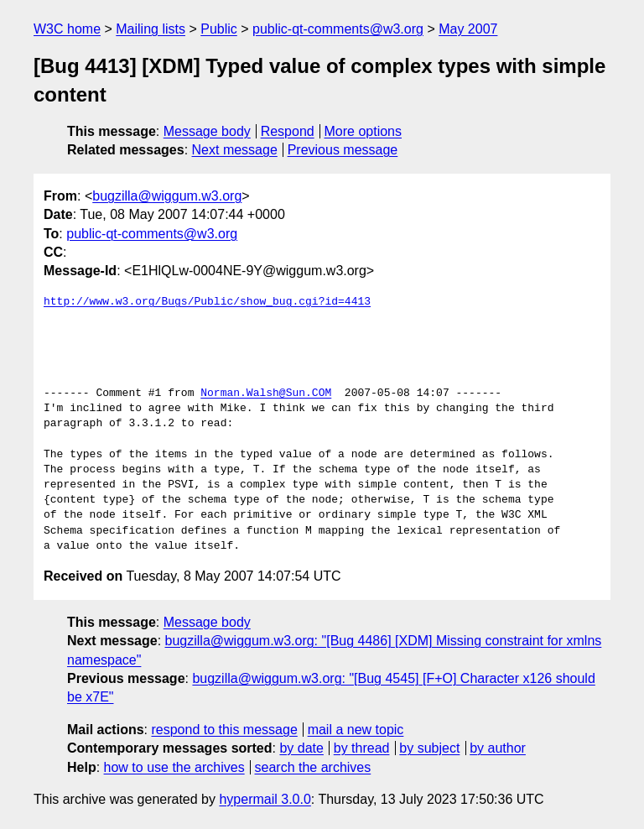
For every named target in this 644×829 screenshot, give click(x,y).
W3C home (67, 29)
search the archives (313, 767)
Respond (288, 131)
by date (301, 748)
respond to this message (224, 730)
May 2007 (468, 29)
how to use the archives (174, 767)
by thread (362, 748)
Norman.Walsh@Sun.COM (266, 394)
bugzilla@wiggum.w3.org (167, 196)
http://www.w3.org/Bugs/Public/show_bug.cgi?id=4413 (207, 302)
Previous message (343, 150)
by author (498, 748)
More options (364, 131)
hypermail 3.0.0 (265, 799)
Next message (235, 150)
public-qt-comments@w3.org (338, 29)
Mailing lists (151, 29)
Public (219, 29)
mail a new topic (356, 730)
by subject (429, 748)
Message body (207, 131)
